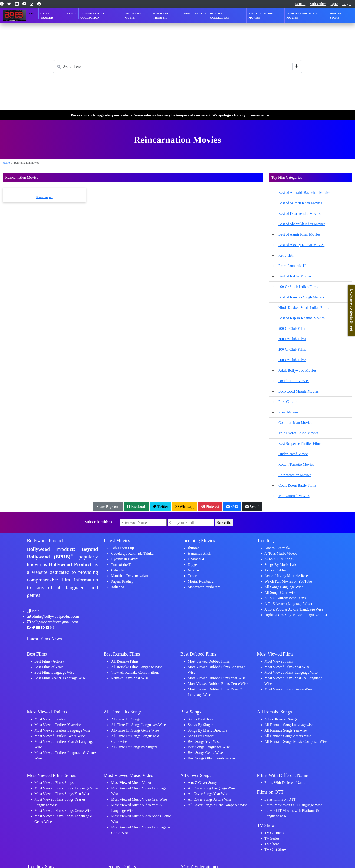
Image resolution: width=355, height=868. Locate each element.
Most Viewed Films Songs (54, 783)
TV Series (272, 838)
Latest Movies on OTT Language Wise (293, 805)
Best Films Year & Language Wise (60, 678)
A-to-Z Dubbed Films (281, 570)
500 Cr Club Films (292, 328)
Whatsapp (185, 507)
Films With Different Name (285, 783)
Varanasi (194, 570)
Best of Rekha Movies (295, 276)
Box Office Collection (219, 16)
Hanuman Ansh (199, 553)
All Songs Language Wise (284, 587)
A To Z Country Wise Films (285, 598)
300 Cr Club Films (292, 339)
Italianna (118, 587)
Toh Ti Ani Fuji (123, 548)
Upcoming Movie (133, 16)
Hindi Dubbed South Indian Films (304, 308)
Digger (193, 565)
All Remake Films (125, 661)
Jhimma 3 (195, 548)
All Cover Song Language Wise (211, 788)
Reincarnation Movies (295, 475)
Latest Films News (44, 639)
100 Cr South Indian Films (298, 287)
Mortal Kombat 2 (201, 581)
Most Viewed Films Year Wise (287, 667)
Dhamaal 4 (196, 559)
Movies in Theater (161, 16)
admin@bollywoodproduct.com (55, 616)
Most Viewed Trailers (50, 719)
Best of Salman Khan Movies (300, 203)
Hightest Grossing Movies (302, 16)
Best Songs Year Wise (204, 741)
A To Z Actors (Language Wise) (288, 604)
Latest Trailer (47, 16)
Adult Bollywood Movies (297, 370)
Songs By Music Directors (207, 730)
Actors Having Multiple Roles (287, 576)
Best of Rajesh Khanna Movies (301, 318)
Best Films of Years (49, 667)
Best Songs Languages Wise (209, 747)
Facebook (136, 507)
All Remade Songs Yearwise (286, 730)
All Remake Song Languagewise (289, 725)
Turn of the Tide (123, 565)
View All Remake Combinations (135, 672)
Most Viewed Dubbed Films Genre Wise (218, 684)
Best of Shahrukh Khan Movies (302, 224)
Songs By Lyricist (201, 736)
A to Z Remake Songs (281, 719)
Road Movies (288, 412)
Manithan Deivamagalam (130, 576)
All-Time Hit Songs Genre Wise (135, 730)
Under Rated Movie (293, 454)
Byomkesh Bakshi (125, 559)
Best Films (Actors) (49, 661)
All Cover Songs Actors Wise (210, 799)
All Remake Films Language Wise (137, 667)
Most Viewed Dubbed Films (209, 661)
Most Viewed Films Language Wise (291, 672)
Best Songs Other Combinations (212, 758)
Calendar (118, 570)
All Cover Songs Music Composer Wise (217, 805)
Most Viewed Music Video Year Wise (139, 799)
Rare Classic (288, 402)
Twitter (160, 507)
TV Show (272, 844)
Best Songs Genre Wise (205, 753)
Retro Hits (286, 255)
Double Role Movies (294, 381)
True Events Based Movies (298, 433)
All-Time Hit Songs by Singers (134, 747)
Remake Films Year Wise (130, 678)
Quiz (334, 4)
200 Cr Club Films (292, 349)
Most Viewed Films (279, 661)
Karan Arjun (44, 197)
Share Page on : (108, 507)
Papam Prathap (122, 581)
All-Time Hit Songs (126, 719)
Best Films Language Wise (54, 672)
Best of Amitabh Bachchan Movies (304, 193)
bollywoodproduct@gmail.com (55, 622)
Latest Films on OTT (280, 799)
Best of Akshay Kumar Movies (301, 245)
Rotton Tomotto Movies (296, 464)
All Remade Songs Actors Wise (288, 736)
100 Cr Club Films (292, 360)
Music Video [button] (194, 13)
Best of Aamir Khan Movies (299, 234)
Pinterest (210, 507)
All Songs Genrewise (280, 592)
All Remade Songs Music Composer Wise (296, 741)
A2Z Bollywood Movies (261, 16)
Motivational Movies (294, 496)
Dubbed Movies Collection (92, 16)
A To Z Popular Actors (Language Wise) (294, 609)
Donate (300, 4)
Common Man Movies (295, 423)
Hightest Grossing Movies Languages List (296, 615)
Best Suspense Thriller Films (300, 444)
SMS (232, 507)
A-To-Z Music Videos (281, 553)
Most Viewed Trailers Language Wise (62, 730)
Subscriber (318, 4)
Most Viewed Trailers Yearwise (58, 725)
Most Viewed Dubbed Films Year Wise (217, 678)
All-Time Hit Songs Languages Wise (138, 725)
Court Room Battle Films (297, 485)
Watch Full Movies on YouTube (288, 581)
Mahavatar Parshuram (204, 587)
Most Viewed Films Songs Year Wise (62, 794)
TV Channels (274, 833)
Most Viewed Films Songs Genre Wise (63, 810)
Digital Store (336, 16)
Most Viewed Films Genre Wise (288, 689)
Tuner (192, 576)
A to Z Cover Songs (202, 783)
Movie (72, 13)
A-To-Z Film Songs (279, 559)
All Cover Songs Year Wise (208, 794)
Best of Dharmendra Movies (299, 213)
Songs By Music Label (281, 565)
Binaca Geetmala (277, 548)
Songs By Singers (201, 725)
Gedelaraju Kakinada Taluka (132, 553)
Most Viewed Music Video (131, 783)
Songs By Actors (200, 719)
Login (347, 4)
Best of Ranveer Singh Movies (301, 297)
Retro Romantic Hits (294, 266)
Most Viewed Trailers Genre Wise (60, 736)
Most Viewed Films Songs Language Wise (66, 788)
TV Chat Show (276, 850)
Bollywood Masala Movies (298, 391)
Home (32, 13)
